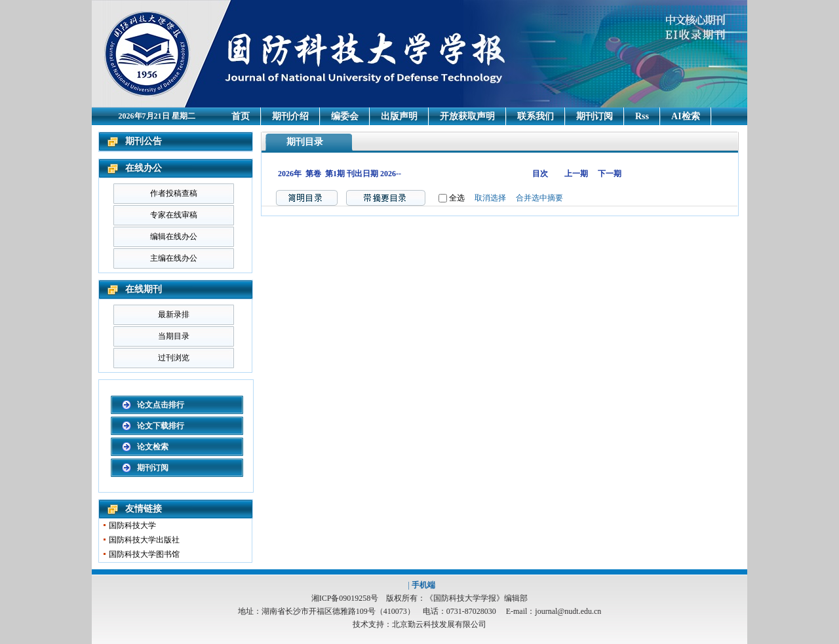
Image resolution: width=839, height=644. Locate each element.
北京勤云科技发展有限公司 (439, 624)
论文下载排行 (161, 426)
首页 (241, 116)
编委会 (345, 116)
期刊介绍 (290, 116)
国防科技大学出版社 (144, 540)
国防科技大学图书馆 (144, 554)
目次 (540, 174)
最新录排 (174, 314)
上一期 (576, 174)
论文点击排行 (161, 405)
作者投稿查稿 (174, 193)
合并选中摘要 (539, 198)
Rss (642, 116)
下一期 (610, 174)
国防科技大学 (132, 525)
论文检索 (153, 447)
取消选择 (490, 198)
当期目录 (174, 336)
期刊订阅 (595, 116)
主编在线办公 (174, 258)
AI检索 (686, 116)
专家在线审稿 (174, 215)
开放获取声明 (467, 116)
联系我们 (536, 116)
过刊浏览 (174, 358)
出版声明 (399, 116)
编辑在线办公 (174, 237)
